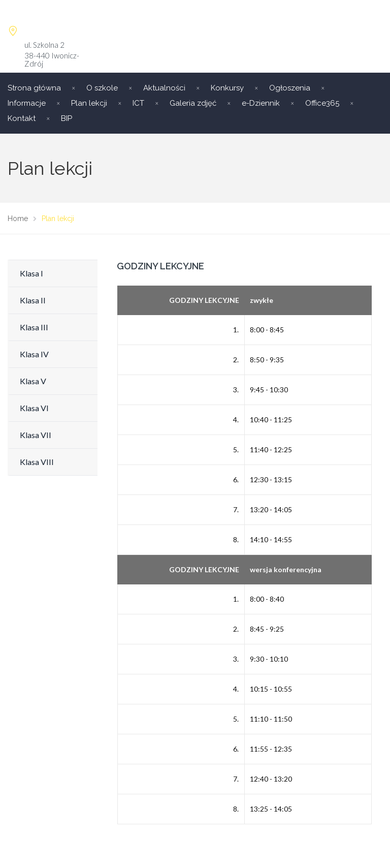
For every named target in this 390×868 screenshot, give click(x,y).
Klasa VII (36, 435)
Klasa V (33, 381)
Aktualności (164, 88)
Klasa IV (34, 354)
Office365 (322, 103)
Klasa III (34, 327)
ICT (138, 103)
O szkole (102, 88)
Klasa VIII (37, 462)
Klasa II (33, 300)
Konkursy (227, 88)
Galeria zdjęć (193, 103)
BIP (67, 118)
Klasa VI (34, 408)
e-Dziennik (261, 103)
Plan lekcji (89, 103)
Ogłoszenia (290, 88)
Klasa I (31, 273)
